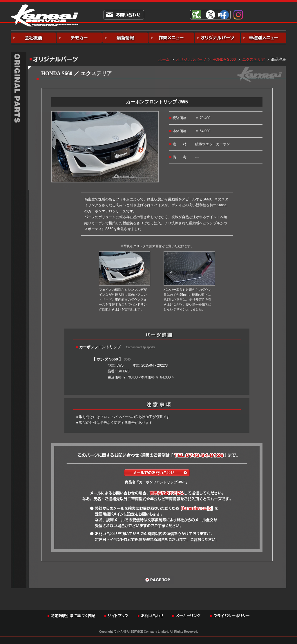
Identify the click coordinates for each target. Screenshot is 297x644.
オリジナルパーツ (191, 59)
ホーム (164, 59)
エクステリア (253, 59)
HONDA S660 (224, 59)
